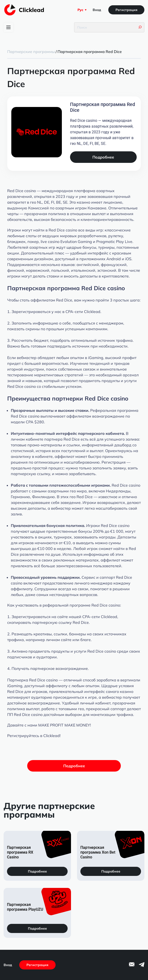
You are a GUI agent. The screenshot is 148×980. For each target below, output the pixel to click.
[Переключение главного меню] (8, 27)
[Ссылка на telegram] (142, 966)
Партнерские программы (31, 52)
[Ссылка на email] (132, 965)
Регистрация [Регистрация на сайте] (126, 10)
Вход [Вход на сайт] (97, 10)
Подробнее (103, 157)
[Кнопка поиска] (140, 27)
